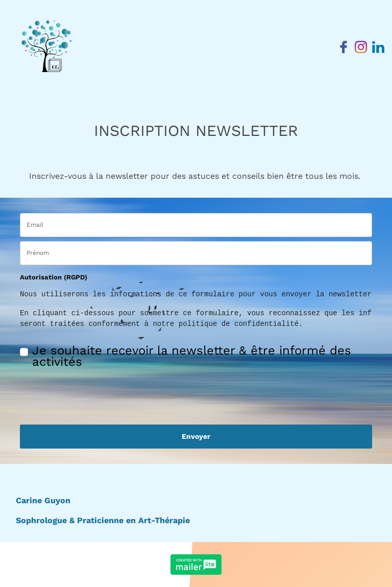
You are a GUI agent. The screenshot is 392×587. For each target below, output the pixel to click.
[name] (196, 253)
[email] (196, 225)
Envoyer (196, 436)
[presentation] (80, 392)
